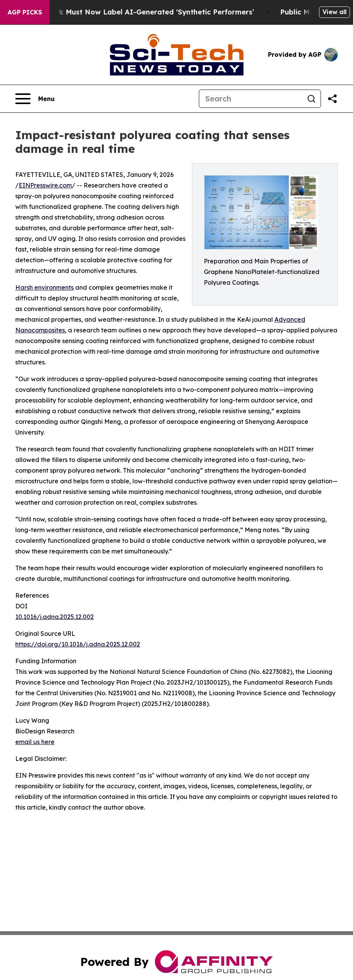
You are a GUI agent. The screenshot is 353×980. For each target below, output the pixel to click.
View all (334, 12)
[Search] (251, 99)
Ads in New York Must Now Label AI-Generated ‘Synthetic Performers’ (138, 12)
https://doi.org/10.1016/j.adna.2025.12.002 (78, 644)
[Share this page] (332, 99)
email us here (35, 742)
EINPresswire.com (45, 185)
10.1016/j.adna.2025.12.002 (55, 617)
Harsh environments (44, 287)
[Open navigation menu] (35, 99)
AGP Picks (25, 12)
